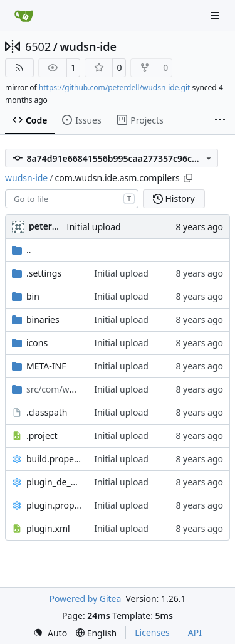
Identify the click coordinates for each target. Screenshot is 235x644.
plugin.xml (48, 528)
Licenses (152, 632)
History (174, 198)
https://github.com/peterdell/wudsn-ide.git (115, 87)
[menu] (50, 633)
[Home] (24, 16)
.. (22, 250)
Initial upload (94, 227)
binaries (43, 319)
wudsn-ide (88, 46)
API (195, 632)
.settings (44, 273)
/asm (54, 389)
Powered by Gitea (85, 599)
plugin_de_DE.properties (54, 482)
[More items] (220, 120)
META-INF (46, 366)
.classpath (47, 412)
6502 (38, 46)
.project (42, 435)
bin (33, 296)
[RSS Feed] (19, 68)
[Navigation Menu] (216, 15)
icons (37, 343)
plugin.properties (54, 505)
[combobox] (72, 199)
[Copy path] (188, 178)
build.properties (54, 459)
